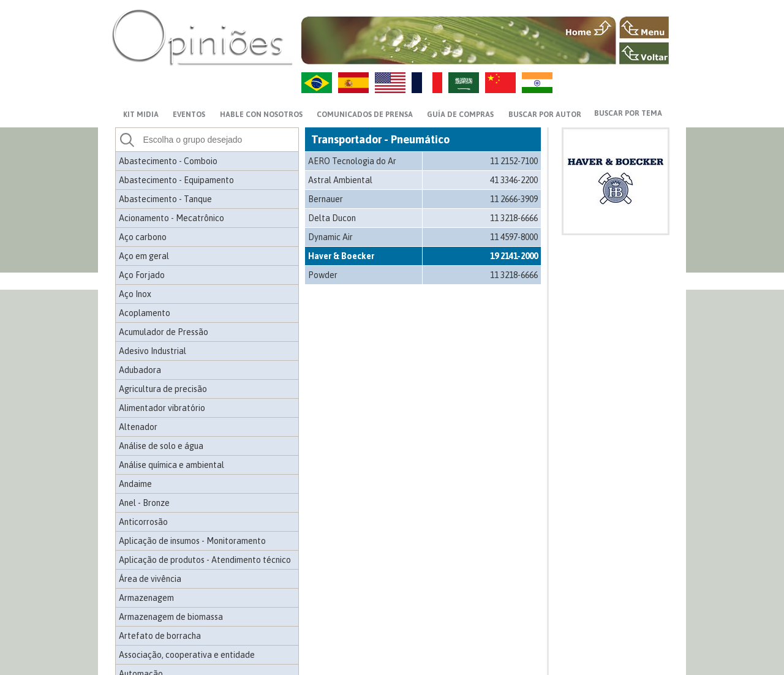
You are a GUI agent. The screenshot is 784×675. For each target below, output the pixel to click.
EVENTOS (189, 115)
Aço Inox (135, 294)
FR (427, 83)
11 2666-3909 (514, 199)
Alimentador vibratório (162, 408)
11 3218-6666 (514, 218)
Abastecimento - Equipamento (176, 180)
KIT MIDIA (141, 115)
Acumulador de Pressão (164, 332)
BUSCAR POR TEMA (628, 113)
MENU (644, 28)
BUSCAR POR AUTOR (545, 115)
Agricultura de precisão (163, 389)
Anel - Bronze (144, 503)
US (390, 83)
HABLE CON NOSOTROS (261, 115)
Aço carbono (143, 237)
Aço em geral (144, 256)
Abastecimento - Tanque (165, 199)
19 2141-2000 (514, 256)
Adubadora (140, 370)
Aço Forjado (142, 275)
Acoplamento (145, 313)
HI (537, 83)
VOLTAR (644, 53)
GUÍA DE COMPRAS (460, 115)
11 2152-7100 (514, 161)
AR (464, 83)
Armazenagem (146, 598)
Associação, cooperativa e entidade (187, 655)
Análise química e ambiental (171, 465)
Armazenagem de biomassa (171, 617)
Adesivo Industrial (153, 351)
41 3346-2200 (514, 180)
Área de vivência (150, 579)
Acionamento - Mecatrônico (171, 218)
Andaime (135, 484)
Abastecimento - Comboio (168, 161)
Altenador (138, 427)
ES (353, 83)
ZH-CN (500, 83)
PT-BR (317, 83)
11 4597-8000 (514, 237)
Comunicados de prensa (365, 115)
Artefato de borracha (160, 636)
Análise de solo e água (161, 446)
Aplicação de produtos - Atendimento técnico (205, 560)
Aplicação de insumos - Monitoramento (192, 541)
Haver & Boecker (341, 256)
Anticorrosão (143, 522)
